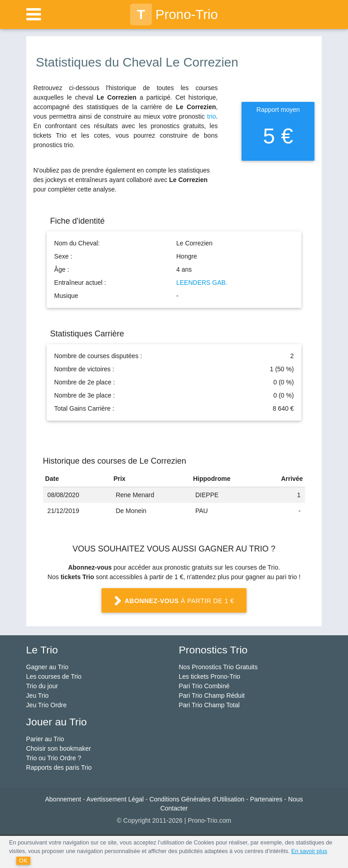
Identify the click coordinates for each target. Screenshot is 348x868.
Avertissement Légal (115, 799)
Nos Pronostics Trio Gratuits (218, 667)
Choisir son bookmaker (59, 748)
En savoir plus (309, 851)
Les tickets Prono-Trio (209, 676)
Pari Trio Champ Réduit (212, 695)
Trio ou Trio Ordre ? (54, 758)
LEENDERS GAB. (202, 283)
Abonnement (63, 799)
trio (211, 116)
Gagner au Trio (47, 667)
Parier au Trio (45, 739)
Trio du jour (42, 686)
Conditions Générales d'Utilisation (197, 799)
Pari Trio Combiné (204, 686)
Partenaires (266, 799)
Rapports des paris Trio (59, 767)
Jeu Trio (38, 695)
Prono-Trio (174, 14)
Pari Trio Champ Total (209, 705)
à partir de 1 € (174, 601)
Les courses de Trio (54, 676)
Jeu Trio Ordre (46, 705)
